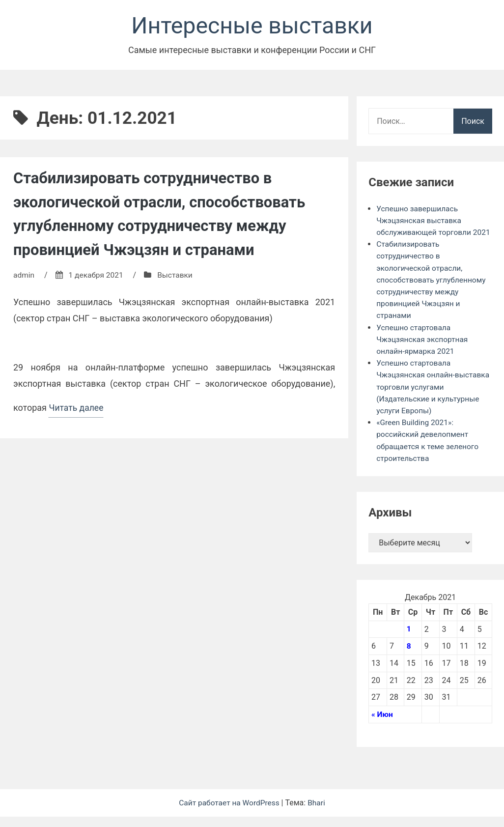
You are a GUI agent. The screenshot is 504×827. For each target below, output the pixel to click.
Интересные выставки (252, 26)
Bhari (318, 813)
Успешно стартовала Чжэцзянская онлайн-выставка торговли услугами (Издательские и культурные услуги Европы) (430, 398)
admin (24, 275)
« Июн (382, 725)
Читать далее (77, 410)
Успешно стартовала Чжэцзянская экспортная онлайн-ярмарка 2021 (424, 351)
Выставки (178, 275)
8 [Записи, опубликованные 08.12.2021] (409, 657)
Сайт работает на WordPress (230, 813)
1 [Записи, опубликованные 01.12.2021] (409, 640)
